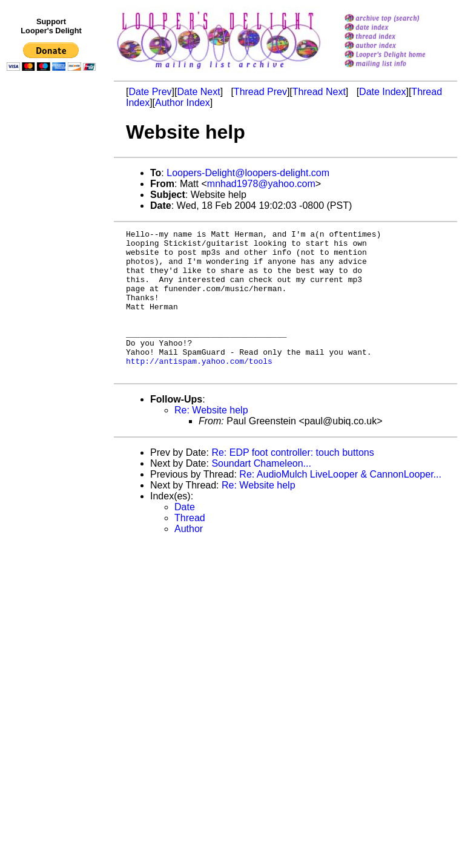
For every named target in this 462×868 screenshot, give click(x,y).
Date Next (198, 92)
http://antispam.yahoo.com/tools (199, 388)
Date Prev (150, 92)
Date (185, 536)
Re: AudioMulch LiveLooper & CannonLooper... (340, 503)
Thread (190, 547)
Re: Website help (211, 439)
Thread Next (319, 92)
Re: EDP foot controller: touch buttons (292, 482)
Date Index (382, 92)
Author (189, 558)
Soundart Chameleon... (261, 492)
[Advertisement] (53, 325)
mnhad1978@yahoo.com (261, 184)
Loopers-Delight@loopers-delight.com (248, 173)
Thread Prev (260, 92)
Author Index (183, 103)
